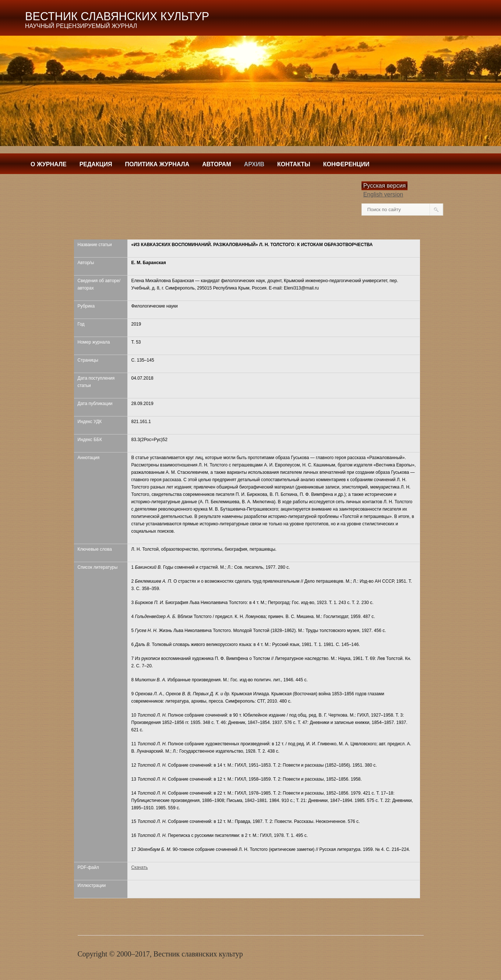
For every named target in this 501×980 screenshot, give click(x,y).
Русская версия (385, 186)
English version (383, 194)
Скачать (140, 867)
